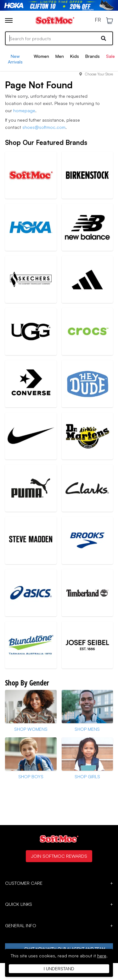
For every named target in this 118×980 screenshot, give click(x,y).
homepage (24, 110)
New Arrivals (15, 59)
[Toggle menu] (9, 20)
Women (41, 56)
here (102, 956)
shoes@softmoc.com (44, 127)
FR (98, 20)
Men (60, 56)
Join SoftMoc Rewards (59, 856)
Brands (93, 56)
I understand (59, 969)
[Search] (59, 38)
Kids (75, 56)
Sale (110, 56)
